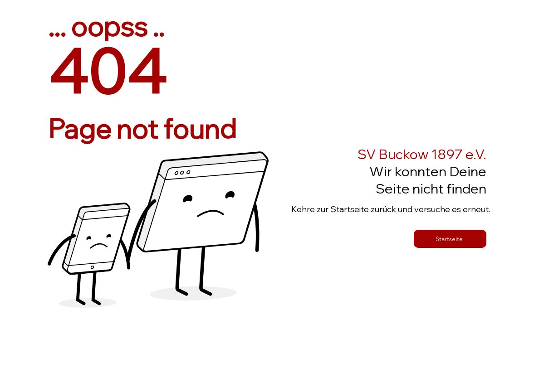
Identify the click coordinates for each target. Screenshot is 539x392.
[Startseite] (450, 239)
